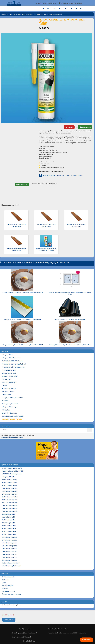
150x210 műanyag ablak (9, 557)
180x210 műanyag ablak (9, 552)
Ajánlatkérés (87, 640)
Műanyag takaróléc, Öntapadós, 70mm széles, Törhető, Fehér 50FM (22, 293)
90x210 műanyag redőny (9, 485)
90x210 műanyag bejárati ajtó (11, 563)
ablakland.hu (64, 629)
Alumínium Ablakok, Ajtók (9, 376)
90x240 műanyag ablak (9, 534)
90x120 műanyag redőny (9, 480)
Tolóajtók (5, 385)
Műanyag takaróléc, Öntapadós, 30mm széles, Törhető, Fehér (22, 320)
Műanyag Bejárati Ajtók (9, 373)
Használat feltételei (8, 586)
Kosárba (69, 127)
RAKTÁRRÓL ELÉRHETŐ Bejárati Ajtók (14, 364)
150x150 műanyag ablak (9, 543)
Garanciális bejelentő (30, 633)
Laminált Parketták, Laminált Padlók (13, 416)
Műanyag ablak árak (8, 477)
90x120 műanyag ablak (9, 526)
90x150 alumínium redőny (10, 500)
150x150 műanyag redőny (10, 494)
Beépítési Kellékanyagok (9, 413)
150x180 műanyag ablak (9, 546)
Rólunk (4, 583)
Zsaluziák (5, 401)
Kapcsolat (5, 588)
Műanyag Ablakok (7, 355)
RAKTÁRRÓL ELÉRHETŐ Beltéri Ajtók (14, 367)
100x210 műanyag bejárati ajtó (11, 566)
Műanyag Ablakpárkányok (10, 407)
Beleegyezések (9, 620)
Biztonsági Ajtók (7, 379)
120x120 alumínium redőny (10, 506)
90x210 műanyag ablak (9, 531)
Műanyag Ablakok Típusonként (11, 358)
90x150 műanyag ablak (9, 529)
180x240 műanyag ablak (9, 554)
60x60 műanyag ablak (9, 514)
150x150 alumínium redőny (10, 511)
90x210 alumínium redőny (10, 503)
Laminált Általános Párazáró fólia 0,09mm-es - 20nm (70, 320)
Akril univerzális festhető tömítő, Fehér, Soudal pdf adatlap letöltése (61, 175)
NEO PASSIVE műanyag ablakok (12, 474)
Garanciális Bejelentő (8, 591)
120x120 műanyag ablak (9, 537)
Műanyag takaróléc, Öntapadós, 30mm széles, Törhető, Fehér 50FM (22, 345)
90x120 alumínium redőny (10, 497)
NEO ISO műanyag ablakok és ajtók (13, 471)
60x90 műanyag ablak (9, 517)
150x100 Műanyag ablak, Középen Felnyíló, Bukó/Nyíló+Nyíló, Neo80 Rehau (70, 293)
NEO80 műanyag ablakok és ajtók (12, 468)
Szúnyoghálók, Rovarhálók (10, 404)
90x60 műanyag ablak (9, 523)
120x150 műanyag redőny (10, 491)
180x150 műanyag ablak (9, 549)
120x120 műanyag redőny (10, 488)
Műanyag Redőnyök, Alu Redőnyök (12, 398)
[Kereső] (90, 430)
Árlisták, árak (6, 410)
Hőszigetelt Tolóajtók (8, 392)
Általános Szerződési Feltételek (11, 594)
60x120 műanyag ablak (9, 520)
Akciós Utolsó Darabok (9, 370)
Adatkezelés (6, 580)
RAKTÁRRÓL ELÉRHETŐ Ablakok (12, 361)
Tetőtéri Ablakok (7, 395)
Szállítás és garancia (8, 577)
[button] (49, 8)
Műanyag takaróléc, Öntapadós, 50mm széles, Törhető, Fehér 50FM (70, 345)
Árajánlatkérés (85, 127)
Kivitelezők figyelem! (30, 641)
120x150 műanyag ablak (9, 540)
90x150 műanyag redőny (9, 483)
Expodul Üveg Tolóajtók (9, 389)
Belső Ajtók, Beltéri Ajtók (9, 382)
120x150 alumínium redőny (10, 508)
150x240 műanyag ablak (9, 560)
